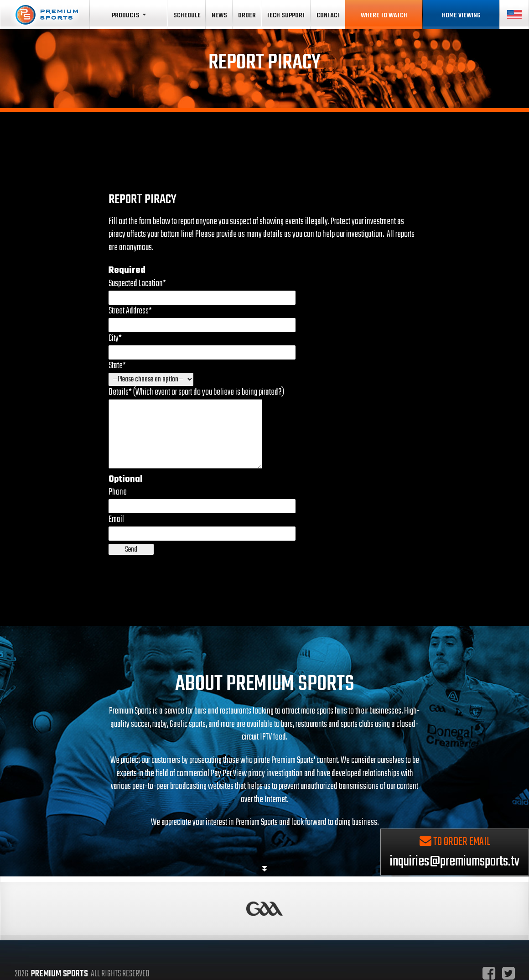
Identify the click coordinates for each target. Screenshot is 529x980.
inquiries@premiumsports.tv (455, 875)
